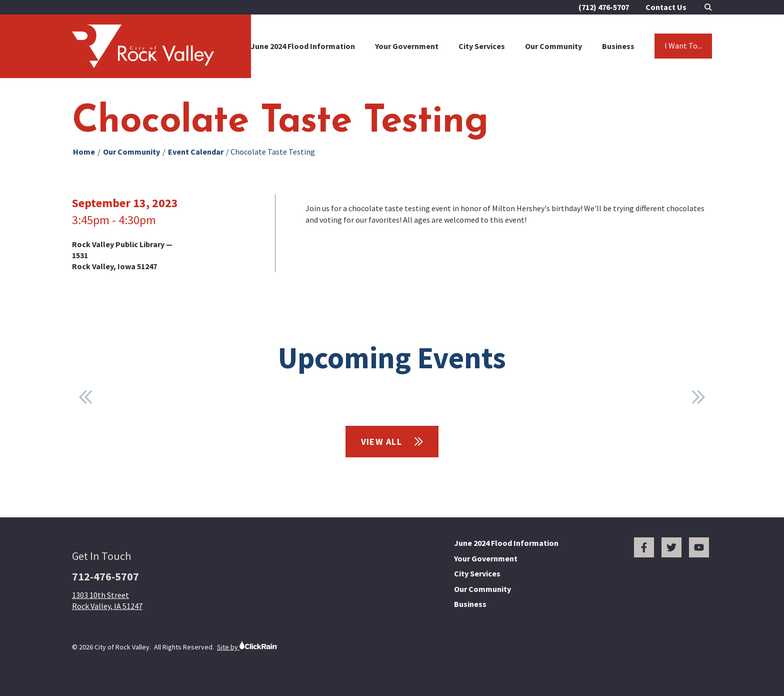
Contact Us (666, 7)
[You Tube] (699, 547)
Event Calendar (196, 152)
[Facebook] (644, 547)
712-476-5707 (105, 576)
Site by (247, 646)
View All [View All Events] (392, 442)
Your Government (407, 46)
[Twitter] (671, 547)
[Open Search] (708, 7)
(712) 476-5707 (604, 7)
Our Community (553, 46)
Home (84, 152)
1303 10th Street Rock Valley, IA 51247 (107, 600)
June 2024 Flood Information (303, 46)
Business (618, 46)
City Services (482, 46)
